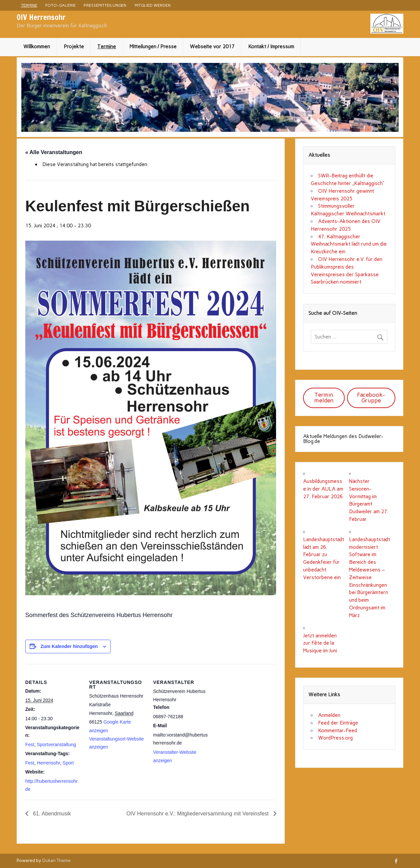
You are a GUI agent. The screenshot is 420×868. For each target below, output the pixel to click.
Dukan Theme (56, 860)
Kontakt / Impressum (271, 47)
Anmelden (329, 715)
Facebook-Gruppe (371, 398)
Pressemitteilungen (105, 5)
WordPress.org (335, 738)
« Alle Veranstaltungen (54, 152)
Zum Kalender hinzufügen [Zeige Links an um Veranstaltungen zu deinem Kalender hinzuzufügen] (69, 646)
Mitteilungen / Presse (153, 47)
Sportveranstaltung (57, 745)
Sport (68, 763)
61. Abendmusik (51, 814)
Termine (29, 5)
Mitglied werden (153, 5)
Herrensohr (48, 763)
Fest (30, 745)
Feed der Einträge (338, 723)
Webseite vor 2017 (212, 47)
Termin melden (324, 398)
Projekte (74, 47)
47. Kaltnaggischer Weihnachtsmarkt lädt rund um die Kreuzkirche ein (349, 244)
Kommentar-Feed (338, 731)
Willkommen (37, 47)
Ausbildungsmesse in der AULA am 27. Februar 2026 (323, 489)
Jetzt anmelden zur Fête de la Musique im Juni (320, 643)
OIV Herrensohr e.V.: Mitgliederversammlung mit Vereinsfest (198, 814)
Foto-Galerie (60, 5)
